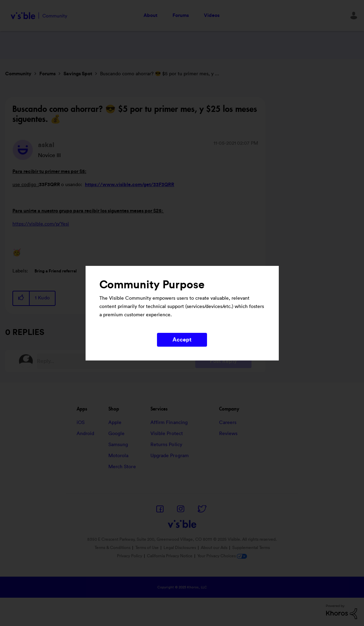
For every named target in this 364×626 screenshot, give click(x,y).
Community (18, 74)
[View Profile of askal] (46, 145)
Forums (181, 16)
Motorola (119, 456)
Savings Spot (78, 74)
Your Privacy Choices (222, 556)
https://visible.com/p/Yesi (41, 224)
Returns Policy (166, 445)
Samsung (118, 445)
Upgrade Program (170, 456)
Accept (182, 340)
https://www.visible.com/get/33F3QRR (130, 185)
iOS (81, 423)
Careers (228, 423)
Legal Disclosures (180, 548)
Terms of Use (147, 548)
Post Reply (223, 361)
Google (117, 434)
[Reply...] (116, 361)
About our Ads (214, 548)
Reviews (228, 434)
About (150, 16)
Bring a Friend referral (56, 271)
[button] (21, 298)
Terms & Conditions (112, 548)
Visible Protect (167, 434)
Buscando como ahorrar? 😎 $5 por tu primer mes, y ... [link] (160, 74)
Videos (212, 16)
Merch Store (122, 467)
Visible (39, 16)
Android (86, 434)
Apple (115, 423)
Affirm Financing (169, 423)
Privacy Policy (130, 556)
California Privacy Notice (170, 556)
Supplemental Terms (251, 548)
